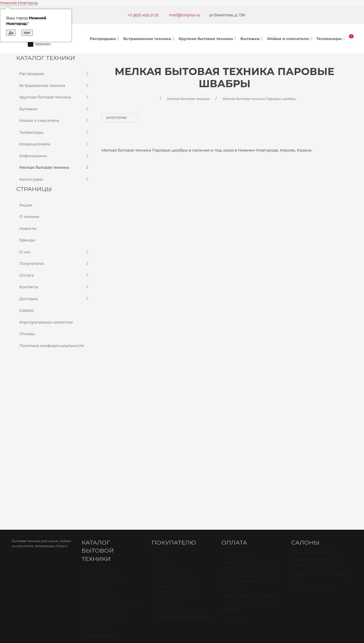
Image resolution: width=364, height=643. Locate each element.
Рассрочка (235, 478)
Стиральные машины (106, 471)
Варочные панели (103, 438)
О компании (167, 460)
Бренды (27, 240)
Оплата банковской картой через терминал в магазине (252, 442)
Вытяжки (252, 39)
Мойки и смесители (290, 39)
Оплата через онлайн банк (251, 456)
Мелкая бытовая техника (54, 168)
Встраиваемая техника (149, 39)
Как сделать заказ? (173, 430)
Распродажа (105, 39)
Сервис (27, 310)
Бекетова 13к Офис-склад (319, 434)
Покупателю (54, 264)
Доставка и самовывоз (177, 438)
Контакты (54, 287)
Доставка (54, 299)
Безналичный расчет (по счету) (249, 425)
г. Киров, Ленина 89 (314, 448)
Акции (26, 205)
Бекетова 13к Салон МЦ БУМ (317, 423)
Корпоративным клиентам (46, 322)
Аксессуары (54, 179)
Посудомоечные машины (110, 463)
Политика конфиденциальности (52, 346)
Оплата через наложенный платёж (252, 467)
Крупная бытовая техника (208, 39)
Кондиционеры (54, 144)
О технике (29, 217)
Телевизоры (331, 39)
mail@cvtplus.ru (185, 15)
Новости (28, 228)
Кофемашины (54, 156)
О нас (54, 252)
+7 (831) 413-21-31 (143, 15)
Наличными (236, 414)
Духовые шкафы (101, 430)
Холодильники (100, 454)
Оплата (54, 276)
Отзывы (27, 334)
